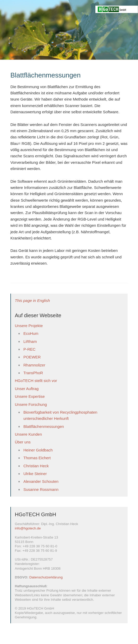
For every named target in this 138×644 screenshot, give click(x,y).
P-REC (29, 349)
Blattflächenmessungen (44, 426)
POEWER (32, 357)
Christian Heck (36, 466)
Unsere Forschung (31, 404)
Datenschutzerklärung (46, 577)
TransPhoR (33, 373)
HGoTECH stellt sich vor (36, 381)
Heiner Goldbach (38, 450)
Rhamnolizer (34, 365)
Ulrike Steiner (35, 474)
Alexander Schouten (41, 481)
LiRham (30, 341)
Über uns (23, 442)
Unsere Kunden (28, 434)
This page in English (32, 300)
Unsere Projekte (29, 326)
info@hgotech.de (28, 528)
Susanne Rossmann (41, 489)
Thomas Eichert (37, 458)
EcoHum (31, 333)
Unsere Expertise (30, 396)
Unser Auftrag (27, 389)
